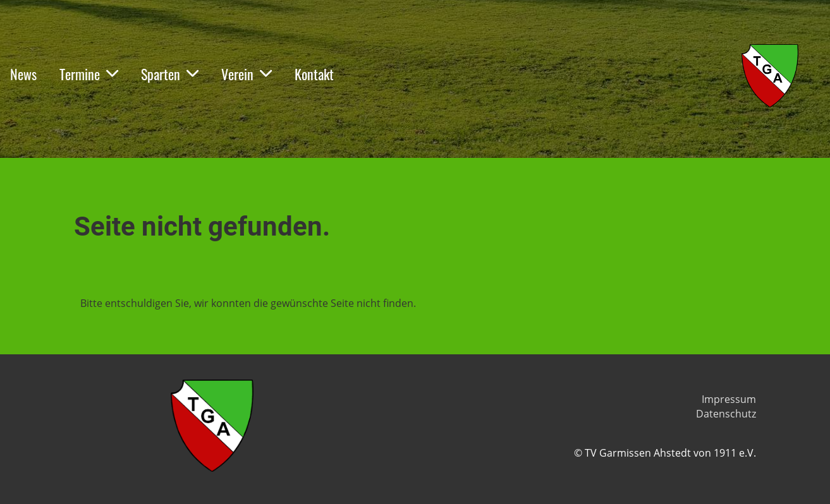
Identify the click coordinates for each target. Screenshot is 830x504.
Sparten (170, 74)
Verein (247, 74)
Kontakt (314, 74)
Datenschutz (726, 414)
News (23, 74)
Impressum (729, 399)
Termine (89, 74)
